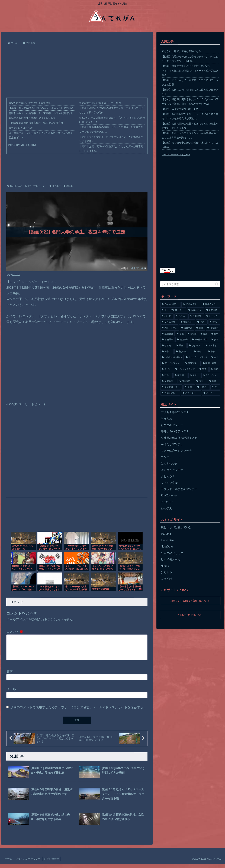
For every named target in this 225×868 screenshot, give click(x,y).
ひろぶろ (166, 572)
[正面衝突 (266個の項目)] (168, 334)
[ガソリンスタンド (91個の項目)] (186, 369)
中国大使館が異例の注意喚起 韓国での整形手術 (36, 123)
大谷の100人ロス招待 (21, 128)
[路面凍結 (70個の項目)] (186, 381)
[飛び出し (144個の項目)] (183, 352)
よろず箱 (166, 579)
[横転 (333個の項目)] (214, 322)
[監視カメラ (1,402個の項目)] (195, 310)
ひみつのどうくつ (172, 553)
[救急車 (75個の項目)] (181, 375)
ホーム (8, 863)
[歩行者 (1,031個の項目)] (181, 316)
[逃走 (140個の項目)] (199, 352)
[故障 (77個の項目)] (166, 375)
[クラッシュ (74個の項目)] (211, 375)
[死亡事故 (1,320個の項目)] (212, 310)
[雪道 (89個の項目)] (203, 369)
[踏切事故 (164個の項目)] (183, 340)
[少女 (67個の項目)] (201, 381)
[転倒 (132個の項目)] (213, 352)
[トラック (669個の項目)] (212, 316)
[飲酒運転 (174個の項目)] (168, 340)
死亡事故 (55, 186)
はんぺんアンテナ (172, 470)
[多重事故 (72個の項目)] (169, 381)
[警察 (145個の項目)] (167, 352)
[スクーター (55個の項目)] (191, 393)
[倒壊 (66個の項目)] (214, 381)
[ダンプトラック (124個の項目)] (172, 363)
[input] (190, 284)
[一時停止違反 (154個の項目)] (200, 340)
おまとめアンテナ (172, 425)
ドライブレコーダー (36, 186)
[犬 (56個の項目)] (215, 387)
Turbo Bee (167, 540)
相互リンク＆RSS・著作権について (190, 601)
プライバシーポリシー (28, 863)
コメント (15, 632)
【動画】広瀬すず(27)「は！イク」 (181, 109)
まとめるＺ (168, 476)
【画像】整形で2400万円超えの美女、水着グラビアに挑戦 (41, 108)
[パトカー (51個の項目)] (211, 393)
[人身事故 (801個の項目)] (196, 316)
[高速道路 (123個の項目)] (192, 363)
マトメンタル (169, 483)
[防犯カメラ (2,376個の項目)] (211, 304)
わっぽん (166, 508)
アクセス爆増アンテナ (175, 412)
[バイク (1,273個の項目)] (167, 316)
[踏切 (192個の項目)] (215, 334)
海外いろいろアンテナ (175, 431)
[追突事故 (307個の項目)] (187, 328)
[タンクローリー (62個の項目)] (171, 387)
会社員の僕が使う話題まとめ (179, 438)
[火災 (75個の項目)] (195, 375)
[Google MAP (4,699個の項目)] (171, 304)
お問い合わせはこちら (190, 615)
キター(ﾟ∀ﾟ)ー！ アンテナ (176, 451)
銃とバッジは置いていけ (176, 527)
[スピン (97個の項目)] (167, 369)
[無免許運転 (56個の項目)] (170, 393)
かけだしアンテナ (172, 444)
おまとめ (166, 419)
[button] (217, 284)
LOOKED (167, 502)
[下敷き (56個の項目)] (203, 387)
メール (11, 693)
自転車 (68, 186)
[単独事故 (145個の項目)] (212, 346)
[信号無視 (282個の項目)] (213, 328)
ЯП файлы (138, 268)
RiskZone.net (169, 495)
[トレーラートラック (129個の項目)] (197, 357)
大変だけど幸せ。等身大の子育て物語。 (31, 103)
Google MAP (15, 186)
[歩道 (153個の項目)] (215, 340)
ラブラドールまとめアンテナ (179, 489)
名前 (9, 675)
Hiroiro (165, 566)
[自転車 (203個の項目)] (192, 334)
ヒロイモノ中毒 (171, 559)
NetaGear (167, 547)
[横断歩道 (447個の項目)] (187, 322)
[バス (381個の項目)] (202, 322)
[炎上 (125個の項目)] (215, 357)
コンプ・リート (171, 457)
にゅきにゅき (169, 463)
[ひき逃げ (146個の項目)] (195, 346)
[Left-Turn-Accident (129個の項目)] (172, 357)
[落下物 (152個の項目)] (167, 346)
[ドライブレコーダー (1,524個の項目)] (173, 310)
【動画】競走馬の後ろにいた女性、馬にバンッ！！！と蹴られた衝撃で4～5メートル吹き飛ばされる (190, 70)
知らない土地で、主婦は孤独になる (181, 51)
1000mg (166, 534)
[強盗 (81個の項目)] (215, 369)
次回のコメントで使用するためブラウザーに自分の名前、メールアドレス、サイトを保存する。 (78, 711)
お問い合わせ (52, 863)
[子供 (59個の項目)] (189, 387)
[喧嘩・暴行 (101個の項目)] (211, 363)
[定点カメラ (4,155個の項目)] (191, 304)
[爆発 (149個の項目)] (181, 346)
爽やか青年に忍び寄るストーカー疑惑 (100, 103)
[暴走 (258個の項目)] (180, 334)
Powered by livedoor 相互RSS (22, 145)
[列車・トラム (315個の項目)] (170, 328)
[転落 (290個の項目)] (200, 328)
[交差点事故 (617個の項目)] (169, 322)
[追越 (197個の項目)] (204, 334)
